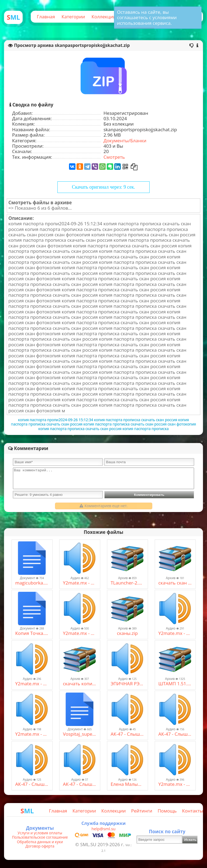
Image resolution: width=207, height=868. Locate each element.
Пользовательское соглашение (40, 837)
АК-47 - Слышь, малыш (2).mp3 (127, 734)
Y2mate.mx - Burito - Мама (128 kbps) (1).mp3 (175, 784)
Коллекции (104, 17)
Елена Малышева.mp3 (127, 784)
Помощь (167, 811)
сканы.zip (127, 633)
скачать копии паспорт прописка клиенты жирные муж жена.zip (80, 684)
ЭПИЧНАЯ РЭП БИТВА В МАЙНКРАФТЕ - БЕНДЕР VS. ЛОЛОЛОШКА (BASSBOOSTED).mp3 (127, 684)
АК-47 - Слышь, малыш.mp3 (175, 734)
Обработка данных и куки (40, 842)
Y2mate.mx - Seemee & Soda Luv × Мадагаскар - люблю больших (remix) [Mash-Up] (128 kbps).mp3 (80, 583)
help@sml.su (103, 829)
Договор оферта (40, 846)
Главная (46, 17)
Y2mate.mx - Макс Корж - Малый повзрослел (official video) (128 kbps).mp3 (32, 734)
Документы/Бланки (125, 141)
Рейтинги (142, 811)
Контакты (193, 811)
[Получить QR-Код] (125, 167)
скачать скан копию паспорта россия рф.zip (175, 583)
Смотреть (114, 157)
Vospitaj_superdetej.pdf (80, 734)
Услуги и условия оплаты (40, 833)
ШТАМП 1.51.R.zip (175, 684)
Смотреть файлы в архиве (40, 203)
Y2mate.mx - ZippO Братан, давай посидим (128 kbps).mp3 (80, 633)
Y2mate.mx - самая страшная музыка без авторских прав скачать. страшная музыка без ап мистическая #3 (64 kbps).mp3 (175, 633)
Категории (73, 17)
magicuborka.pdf (32, 583)
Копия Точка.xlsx (32, 633)
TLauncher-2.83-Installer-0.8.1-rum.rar (127, 583)
